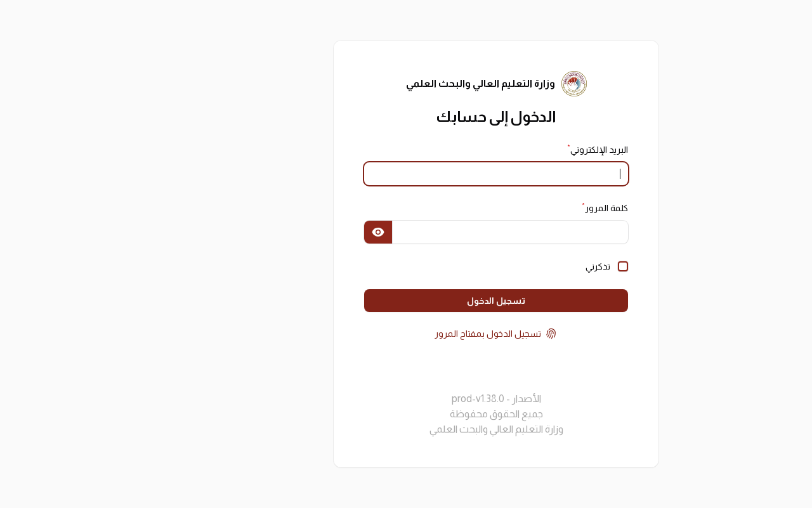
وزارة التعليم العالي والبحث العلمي (406, 429)
